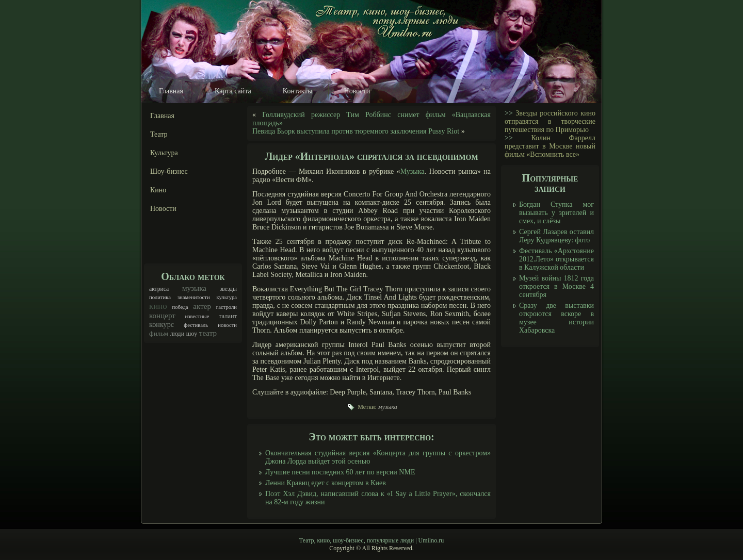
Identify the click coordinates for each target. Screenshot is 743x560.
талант (228, 316)
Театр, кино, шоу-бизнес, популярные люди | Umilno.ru (372, 540)
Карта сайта (233, 91)
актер (202, 306)
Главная (171, 91)
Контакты (298, 91)
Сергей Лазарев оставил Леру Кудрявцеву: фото (556, 236)
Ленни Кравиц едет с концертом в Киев (326, 483)
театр (208, 333)
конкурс (161, 324)
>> (509, 113)
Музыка (413, 171)
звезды (228, 289)
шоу (192, 334)
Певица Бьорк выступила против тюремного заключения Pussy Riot (356, 131)
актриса (159, 289)
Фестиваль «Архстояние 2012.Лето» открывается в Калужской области (556, 259)
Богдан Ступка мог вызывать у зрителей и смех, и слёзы (556, 213)
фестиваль (196, 325)
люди (177, 334)
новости (227, 325)
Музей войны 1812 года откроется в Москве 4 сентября (556, 286)
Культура (164, 153)
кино (158, 306)
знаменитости (194, 297)
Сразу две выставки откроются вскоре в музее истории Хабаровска (556, 318)
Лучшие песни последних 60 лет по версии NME (340, 472)
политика (160, 297)
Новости (357, 91)
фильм (159, 333)
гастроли (227, 307)
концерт (162, 316)
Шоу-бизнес (169, 171)
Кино (158, 190)
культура (227, 297)
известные (197, 316)
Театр (159, 134)
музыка (194, 288)
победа (180, 307)
